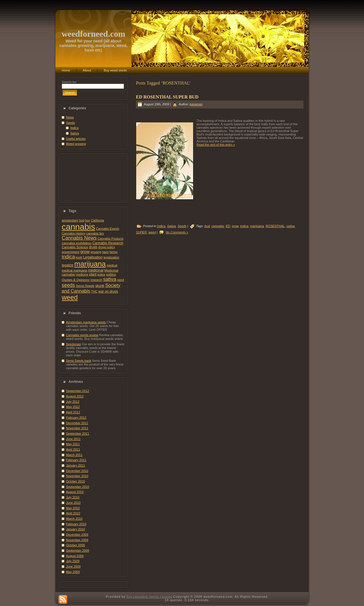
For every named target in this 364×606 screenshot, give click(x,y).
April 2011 (73, 449)
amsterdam (70, 220)
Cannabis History (74, 233)
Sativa (75, 133)
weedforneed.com (93, 34)
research (96, 280)
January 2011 (76, 465)
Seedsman (74, 344)
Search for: (69, 82)
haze (105, 252)
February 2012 (76, 418)
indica (68, 257)
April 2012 (73, 412)
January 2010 (76, 529)
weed (70, 297)
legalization (111, 257)
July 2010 (73, 497)
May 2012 (73, 407)
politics (111, 274)
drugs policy (107, 247)
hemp (113, 252)
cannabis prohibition (77, 243)
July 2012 (73, 402)
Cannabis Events (107, 229)
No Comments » (177, 232)
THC (94, 291)
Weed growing (76, 144)
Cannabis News (79, 238)
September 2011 (77, 434)
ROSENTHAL (275, 226)
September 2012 (77, 391)
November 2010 (77, 476)
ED (228, 226)
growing (96, 252)
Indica (74, 128)
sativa (110, 279)
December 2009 (77, 535)
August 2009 (75, 556)
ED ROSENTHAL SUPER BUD (167, 97)
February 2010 (76, 524)
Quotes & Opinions (76, 280)
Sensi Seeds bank (79, 361)
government (71, 252)
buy (87, 220)
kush (79, 257)
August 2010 (75, 492)
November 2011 (77, 428)
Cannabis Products (110, 239)
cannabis (78, 227)
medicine (82, 274)
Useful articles (76, 139)
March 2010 (74, 519)
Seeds (70, 123)
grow (85, 251)
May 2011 (73, 444)
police (101, 274)
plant (93, 274)
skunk (100, 286)
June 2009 (73, 566)
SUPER (141, 232)
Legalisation (93, 257)
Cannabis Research (108, 243)
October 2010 (76, 481)
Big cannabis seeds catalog (149, 597)
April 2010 (73, 513)
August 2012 (75, 396)
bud (82, 220)
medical (112, 265)
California (98, 220)
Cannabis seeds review (82, 335)
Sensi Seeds (85, 286)
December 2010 (77, 471)
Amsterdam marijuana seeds (86, 322)
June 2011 (73, 439)
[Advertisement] (93, 178)
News (70, 117)
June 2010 (73, 503)
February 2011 (76, 460)
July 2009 (73, 561)
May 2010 (73, 508)
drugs (93, 247)
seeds (68, 285)
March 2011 (74, 455)
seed (121, 280)
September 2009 (77, 550)
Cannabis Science (75, 247)
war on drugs (108, 291)
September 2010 (77, 487)
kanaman (196, 104)
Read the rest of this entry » (216, 145)
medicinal (96, 270)
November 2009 (77, 540)
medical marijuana (74, 270)
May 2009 (73, 572)
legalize (68, 265)
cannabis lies (95, 233)
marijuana (90, 264)
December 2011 (77, 423)
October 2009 (76, 545)
